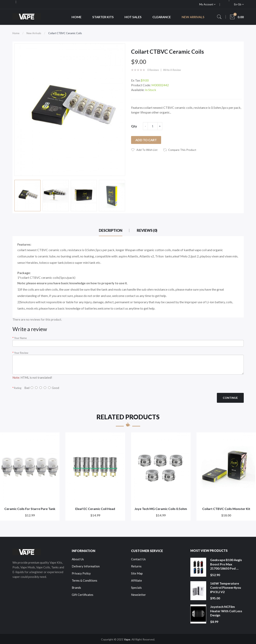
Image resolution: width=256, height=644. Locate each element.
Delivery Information (86, 566)
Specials (136, 588)
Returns (136, 566)
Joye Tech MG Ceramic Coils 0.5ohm (161, 509)
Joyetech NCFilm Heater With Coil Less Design (226, 611)
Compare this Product (182, 150)
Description (111, 230)
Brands (76, 588)
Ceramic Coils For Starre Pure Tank (30, 509)
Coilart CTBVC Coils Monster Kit (226, 509)
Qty (134, 126)
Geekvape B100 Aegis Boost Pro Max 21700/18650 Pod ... (226, 564)
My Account (207, 4)
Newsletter (138, 595)
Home (16, 33)
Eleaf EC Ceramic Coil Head (95, 509)
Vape (127, 639)
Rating (18, 388)
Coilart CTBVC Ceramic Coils (65, 33)
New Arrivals (34, 33)
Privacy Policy (81, 573)
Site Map (137, 573)
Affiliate (137, 580)
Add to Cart (146, 140)
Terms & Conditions (85, 580)
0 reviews (153, 70)
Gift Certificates (83, 595)
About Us (78, 559)
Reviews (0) (147, 230)
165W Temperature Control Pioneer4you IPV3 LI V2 (226, 588)
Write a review (172, 70)
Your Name (20, 338)
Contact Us (138, 559)
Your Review (21, 353)
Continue (230, 398)
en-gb (239, 4)
